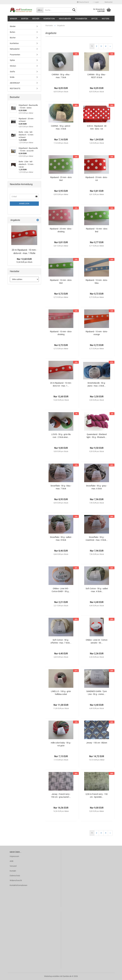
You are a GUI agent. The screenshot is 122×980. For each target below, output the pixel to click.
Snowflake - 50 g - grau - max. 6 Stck (97, 487)
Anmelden (24, 204)
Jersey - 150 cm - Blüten (97, 743)
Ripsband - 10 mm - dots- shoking (61, 333)
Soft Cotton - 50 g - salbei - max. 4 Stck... (97, 590)
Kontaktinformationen (18, 885)
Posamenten (81, 19)
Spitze (94, 19)
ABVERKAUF (15, 83)
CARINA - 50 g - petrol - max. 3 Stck (61, 127)
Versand (13, 866)
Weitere (106, 19)
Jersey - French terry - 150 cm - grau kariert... (61, 796)
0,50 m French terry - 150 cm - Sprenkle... (97, 796)
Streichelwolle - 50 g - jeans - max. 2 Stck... (97, 384)
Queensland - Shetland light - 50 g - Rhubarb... (97, 436)
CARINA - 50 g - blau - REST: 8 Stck (97, 76)
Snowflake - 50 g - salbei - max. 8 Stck (61, 539)
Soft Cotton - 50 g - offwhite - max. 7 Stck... (61, 641)
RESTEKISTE (15, 88)
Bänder (13, 19)
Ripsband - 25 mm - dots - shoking (61, 230)
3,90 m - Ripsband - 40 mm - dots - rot (97, 127)
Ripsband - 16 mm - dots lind (97, 230)
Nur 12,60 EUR (24, 259)
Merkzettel (108, 2)
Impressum (14, 856)
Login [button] (96, 2)
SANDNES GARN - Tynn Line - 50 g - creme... (97, 693)
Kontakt (13, 871)
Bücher (36, 19)
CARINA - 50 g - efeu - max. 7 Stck (61, 76)
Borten (25, 19)
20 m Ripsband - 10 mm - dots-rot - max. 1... (61, 384)
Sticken (13, 66)
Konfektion (49, 19)
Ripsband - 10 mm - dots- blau (97, 282)
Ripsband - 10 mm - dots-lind (61, 282)
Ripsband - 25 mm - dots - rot (97, 179)
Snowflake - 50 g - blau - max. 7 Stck (61, 487)
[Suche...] (40, 10)
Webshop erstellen (52, 976)
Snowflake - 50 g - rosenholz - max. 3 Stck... (97, 539)
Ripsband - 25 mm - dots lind (61, 179)
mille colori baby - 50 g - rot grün (61, 744)
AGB (11, 861)
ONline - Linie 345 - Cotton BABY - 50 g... (61, 590)
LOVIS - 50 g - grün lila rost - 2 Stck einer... (61, 436)
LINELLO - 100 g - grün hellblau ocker (61, 693)
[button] (83, 2)
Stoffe (12, 72)
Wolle (12, 77)
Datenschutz (15, 876)
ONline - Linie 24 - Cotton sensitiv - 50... (97, 641)
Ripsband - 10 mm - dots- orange (97, 333)
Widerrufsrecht (16, 880)
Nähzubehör (65, 19)
